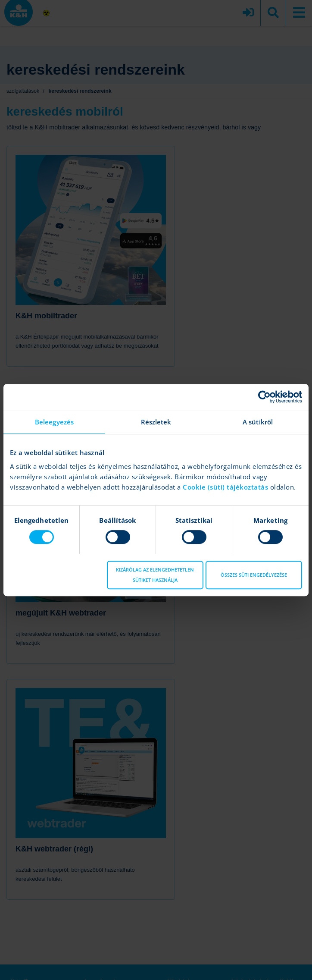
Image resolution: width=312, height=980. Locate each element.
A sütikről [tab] (258, 422)
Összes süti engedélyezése (254, 575)
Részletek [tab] (156, 422)
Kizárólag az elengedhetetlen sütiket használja (155, 575)
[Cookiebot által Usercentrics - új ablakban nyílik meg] (264, 397)
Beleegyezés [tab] (54, 422)
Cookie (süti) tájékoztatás (226, 487)
